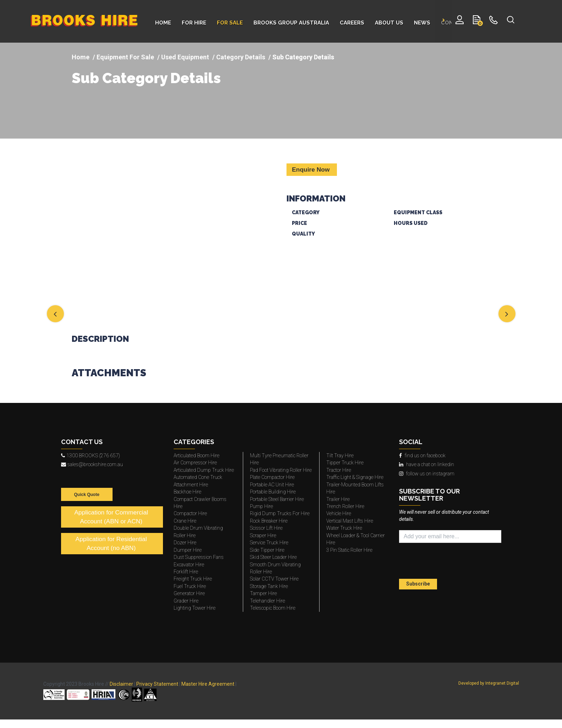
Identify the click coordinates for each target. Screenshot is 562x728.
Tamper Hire (263, 593)
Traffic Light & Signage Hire (355, 477)
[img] (174, 227)
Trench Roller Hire (345, 506)
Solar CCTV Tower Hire (274, 579)
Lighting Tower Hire (195, 608)
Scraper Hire (263, 535)
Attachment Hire (191, 485)
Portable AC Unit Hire (272, 485)
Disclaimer (121, 684)
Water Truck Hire (344, 528)
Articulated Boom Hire (197, 455)
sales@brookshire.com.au (92, 464)
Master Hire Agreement (208, 684)
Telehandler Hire (268, 601)
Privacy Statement (157, 684)
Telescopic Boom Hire (273, 608)
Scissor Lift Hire (266, 528)
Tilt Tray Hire (340, 455)
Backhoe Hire (187, 492)
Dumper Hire (188, 550)
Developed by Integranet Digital (489, 683)
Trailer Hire (338, 499)
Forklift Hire (186, 572)
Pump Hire (261, 506)
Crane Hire (185, 521)
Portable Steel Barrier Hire (277, 499)
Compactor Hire (190, 513)
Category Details (241, 57)
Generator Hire (189, 593)
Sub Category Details (146, 78)
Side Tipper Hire (267, 550)
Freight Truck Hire (193, 579)
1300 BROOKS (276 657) (91, 455)
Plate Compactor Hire (272, 477)
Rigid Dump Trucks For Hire (280, 513)
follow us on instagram (427, 474)
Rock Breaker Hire (269, 521)
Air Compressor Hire (195, 463)
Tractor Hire (339, 470)
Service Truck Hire (269, 543)
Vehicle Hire (339, 513)
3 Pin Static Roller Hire (349, 550)
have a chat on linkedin (427, 464)
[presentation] (441, 562)
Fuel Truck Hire (190, 586)
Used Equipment (185, 57)
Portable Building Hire (273, 492)
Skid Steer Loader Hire (273, 557)
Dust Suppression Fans (199, 557)
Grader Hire (186, 601)
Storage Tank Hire (269, 586)
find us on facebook (422, 455)
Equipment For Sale (125, 57)
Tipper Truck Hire (345, 463)
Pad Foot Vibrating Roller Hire (281, 470)
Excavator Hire (189, 565)
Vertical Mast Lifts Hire (350, 521)
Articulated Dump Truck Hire (204, 470)
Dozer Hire (185, 543)
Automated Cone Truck (198, 477)
